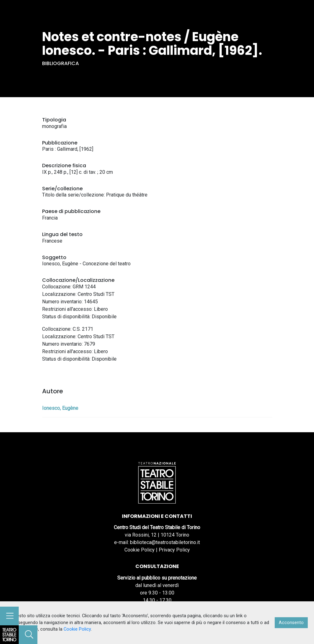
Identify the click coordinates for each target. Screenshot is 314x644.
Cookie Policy (140, 550)
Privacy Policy (174, 550)
